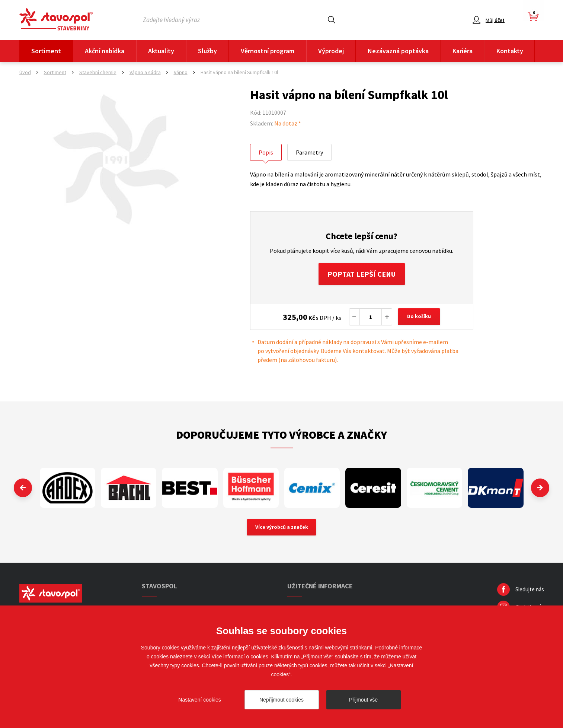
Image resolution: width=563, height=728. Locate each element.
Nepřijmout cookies (281, 700)
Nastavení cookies (199, 700)
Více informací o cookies (240, 657)
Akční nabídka (105, 51)
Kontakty (510, 51)
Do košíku (419, 317)
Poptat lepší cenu (362, 274)
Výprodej (331, 51)
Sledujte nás (530, 590)
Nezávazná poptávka (398, 51)
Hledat (332, 20)
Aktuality (161, 51)
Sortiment (46, 51)
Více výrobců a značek (281, 528)
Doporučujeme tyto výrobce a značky (281, 435)
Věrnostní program (268, 51)
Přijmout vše (363, 700)
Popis (266, 152)
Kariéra (463, 51)
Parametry (309, 152)
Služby (207, 51)
